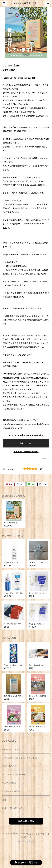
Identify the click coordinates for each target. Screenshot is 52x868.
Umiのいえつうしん (11, 749)
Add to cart (26, 443)
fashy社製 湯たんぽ (12, 808)
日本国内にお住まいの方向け (26, 452)
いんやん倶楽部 (9, 783)
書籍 (4, 800)
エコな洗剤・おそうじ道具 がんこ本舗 (19, 758)
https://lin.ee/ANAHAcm (38, 220)
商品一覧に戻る (26, 821)
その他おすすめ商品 (11, 791)
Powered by (26, 842)
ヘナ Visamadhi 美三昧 (14, 774)
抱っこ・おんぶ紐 (9, 766)
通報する (46, 458)
